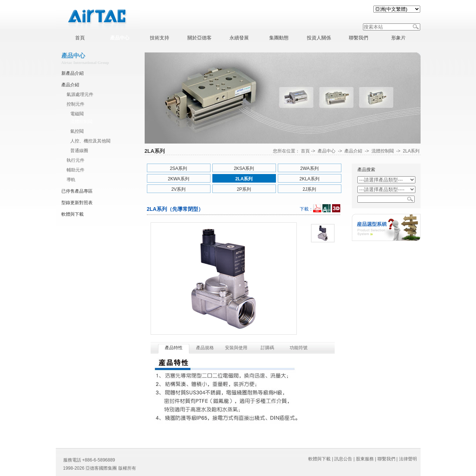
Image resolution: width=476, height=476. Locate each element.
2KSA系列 (244, 168)
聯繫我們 (386, 459)
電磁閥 (77, 114)
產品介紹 (70, 85)
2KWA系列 (178, 179)
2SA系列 (179, 168)
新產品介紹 (73, 73)
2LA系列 (411, 151)
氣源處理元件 (80, 94)
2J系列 (310, 189)
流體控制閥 (81, 122)
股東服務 (365, 459)
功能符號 (299, 348)
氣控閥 (77, 131)
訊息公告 (343, 459)
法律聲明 (408, 459)
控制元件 (75, 104)
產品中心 (327, 151)
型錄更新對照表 (77, 203)
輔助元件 (75, 170)
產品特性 (174, 348)
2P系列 (244, 189)
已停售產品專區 (77, 191)
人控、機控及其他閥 (90, 141)
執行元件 (75, 160)
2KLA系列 (309, 179)
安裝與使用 (236, 348)
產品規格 (205, 348)
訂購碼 (267, 348)
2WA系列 (309, 168)
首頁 (305, 151)
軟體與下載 (73, 214)
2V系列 (179, 189)
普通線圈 (79, 151)
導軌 (71, 180)
